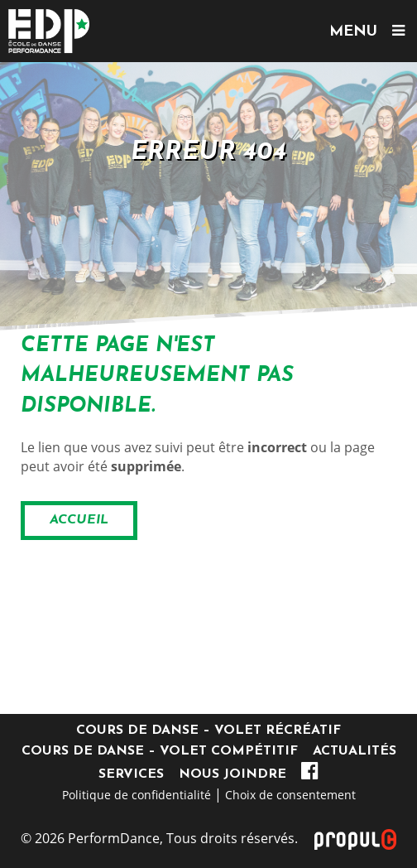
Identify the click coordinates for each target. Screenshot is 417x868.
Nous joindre (232, 774)
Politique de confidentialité (137, 795)
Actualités (355, 751)
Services (131, 774)
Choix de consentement (290, 795)
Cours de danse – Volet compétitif (160, 751)
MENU (367, 31)
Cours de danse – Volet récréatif (208, 731)
